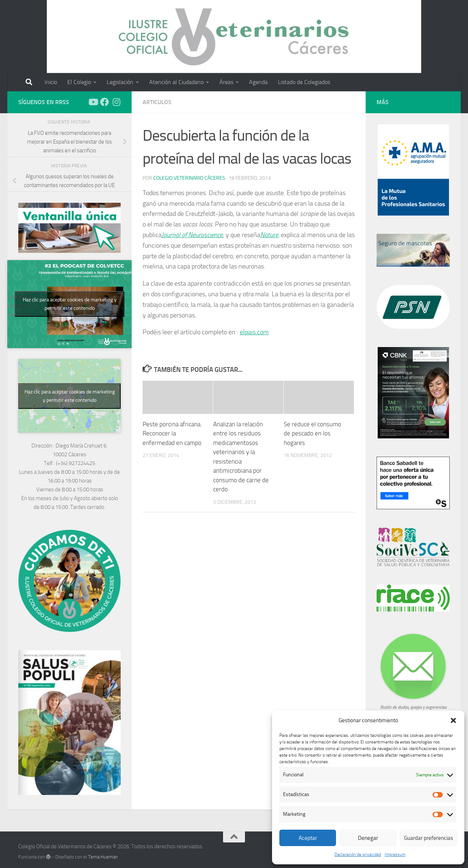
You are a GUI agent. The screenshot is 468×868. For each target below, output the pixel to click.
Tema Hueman (103, 857)
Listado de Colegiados (304, 82)
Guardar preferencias (429, 838)
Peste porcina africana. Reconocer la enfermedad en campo (172, 433)
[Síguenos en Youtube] (93, 102)
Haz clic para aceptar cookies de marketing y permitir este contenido (70, 304)
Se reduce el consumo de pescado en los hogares (312, 433)
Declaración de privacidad (358, 854)
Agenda (258, 82)
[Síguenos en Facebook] (105, 102)
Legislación (120, 82)
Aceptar (308, 838)
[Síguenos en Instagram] (116, 102)
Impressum (395, 854)
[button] (453, 720)
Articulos (157, 102)
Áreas (226, 82)
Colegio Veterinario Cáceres (189, 178)
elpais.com (254, 332)
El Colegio (79, 82)
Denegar (368, 838)
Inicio (51, 82)
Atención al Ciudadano (176, 82)
